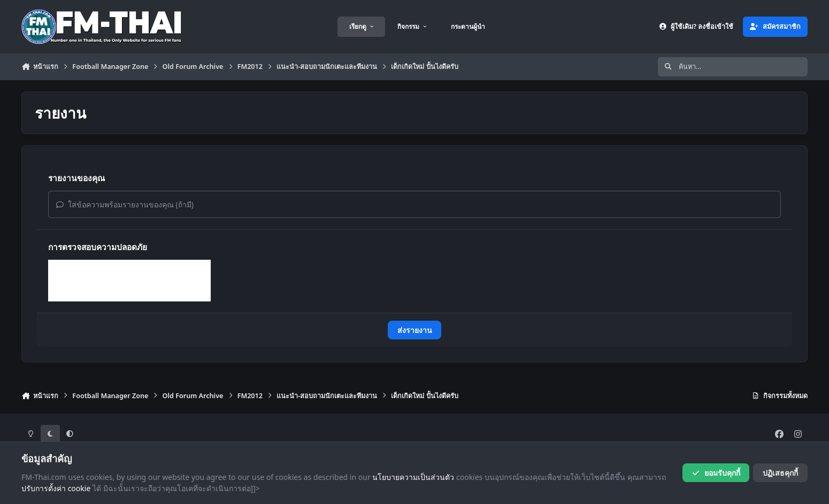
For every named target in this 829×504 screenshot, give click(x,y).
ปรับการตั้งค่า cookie (56, 489)
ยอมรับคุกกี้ (716, 473)
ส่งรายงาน (415, 330)
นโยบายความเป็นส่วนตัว (413, 477)
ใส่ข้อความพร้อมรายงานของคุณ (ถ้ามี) (125, 204)
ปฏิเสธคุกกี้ (780, 473)
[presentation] (129, 281)
